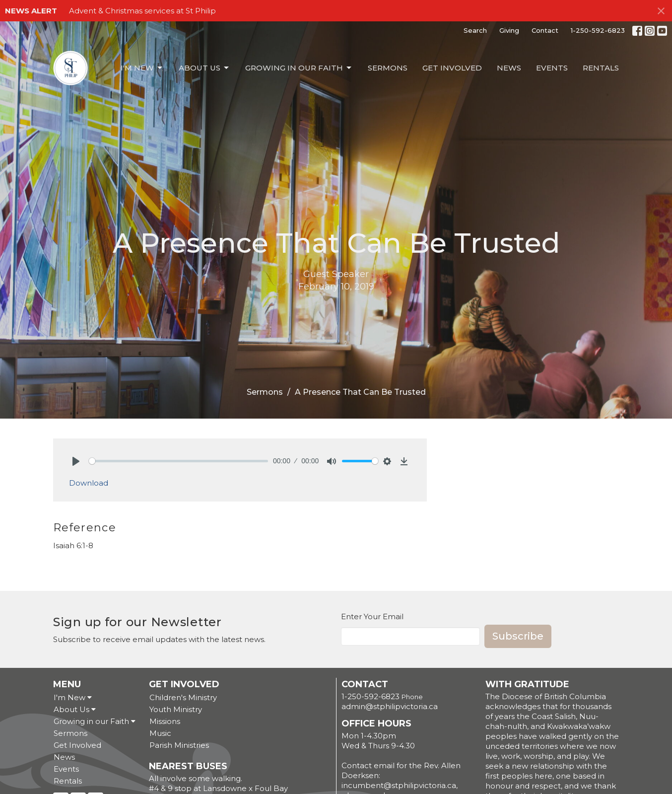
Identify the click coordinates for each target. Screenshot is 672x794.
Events (552, 68)
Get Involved (452, 68)
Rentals (601, 68)
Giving (509, 30)
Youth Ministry (176, 709)
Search (475, 30)
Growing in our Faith (299, 68)
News (509, 68)
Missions (165, 721)
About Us (204, 68)
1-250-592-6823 (598, 30)
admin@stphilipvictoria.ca (390, 706)
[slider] (178, 461)
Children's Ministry (183, 697)
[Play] (76, 461)
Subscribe (518, 636)
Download (89, 483)
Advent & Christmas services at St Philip (142, 11)
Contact (545, 30)
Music (160, 733)
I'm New (142, 68)
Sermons (388, 68)
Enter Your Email (372, 616)
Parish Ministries (179, 745)
